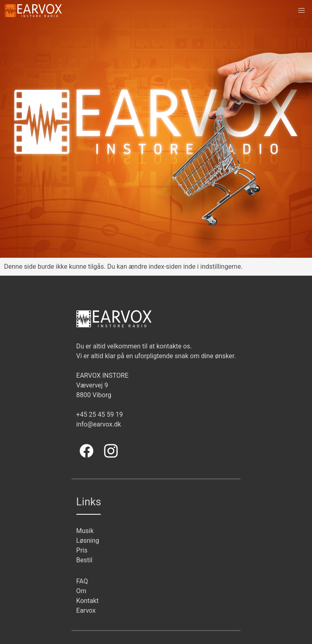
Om (81, 591)
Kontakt (88, 601)
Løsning (88, 541)
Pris (82, 550)
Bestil (84, 560)
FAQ (82, 581)
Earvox (86, 610)
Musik (85, 531)
